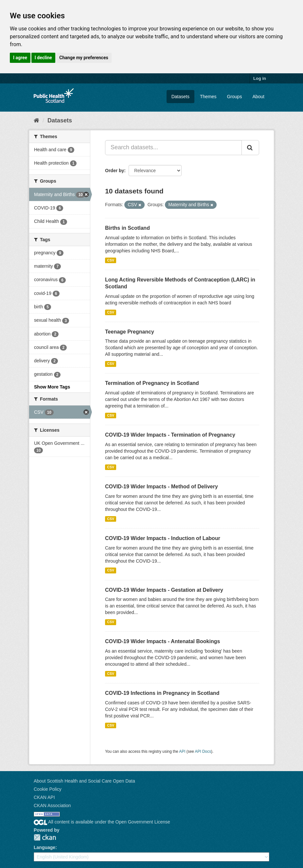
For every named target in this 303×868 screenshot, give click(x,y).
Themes (208, 97)
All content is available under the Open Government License (102, 822)
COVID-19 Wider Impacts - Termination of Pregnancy (170, 435)
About (258, 97)
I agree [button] (20, 58)
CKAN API (44, 797)
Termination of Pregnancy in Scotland (152, 383)
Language (45, 847)
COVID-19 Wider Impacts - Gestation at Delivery (164, 590)
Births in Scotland (127, 228)
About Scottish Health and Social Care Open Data (84, 781)
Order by (115, 171)
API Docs (203, 751)
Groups (234, 97)
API (182, 751)
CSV (111, 260)
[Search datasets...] (173, 148)
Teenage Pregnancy (130, 332)
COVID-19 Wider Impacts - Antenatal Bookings (162, 641)
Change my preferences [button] (84, 58)
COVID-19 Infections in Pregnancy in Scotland (162, 693)
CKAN (45, 837)
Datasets (180, 97)
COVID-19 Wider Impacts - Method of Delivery (161, 487)
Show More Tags (52, 387)
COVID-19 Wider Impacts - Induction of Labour (163, 538)
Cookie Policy (48, 789)
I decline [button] (43, 58)
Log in (260, 78)
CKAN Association (52, 805)
